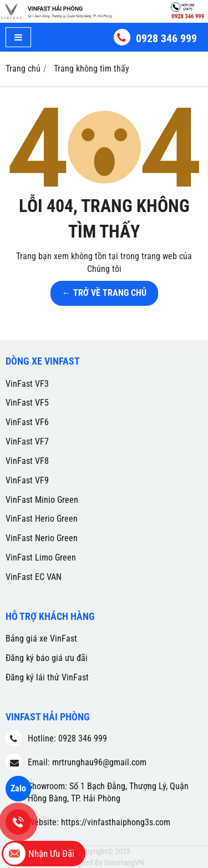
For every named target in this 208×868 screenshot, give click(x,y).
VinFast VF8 (27, 461)
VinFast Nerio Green (42, 538)
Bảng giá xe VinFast (41, 639)
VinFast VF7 (27, 441)
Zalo (18, 788)
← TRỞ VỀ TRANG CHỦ (104, 293)
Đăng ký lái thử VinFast (47, 677)
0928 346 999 (166, 38)
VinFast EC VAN (34, 577)
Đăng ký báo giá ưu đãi (47, 658)
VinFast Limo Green (41, 557)
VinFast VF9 (27, 480)
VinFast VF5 (27, 403)
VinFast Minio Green (42, 500)
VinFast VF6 (27, 422)
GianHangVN (124, 862)
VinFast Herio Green (42, 519)
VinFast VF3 (27, 384)
